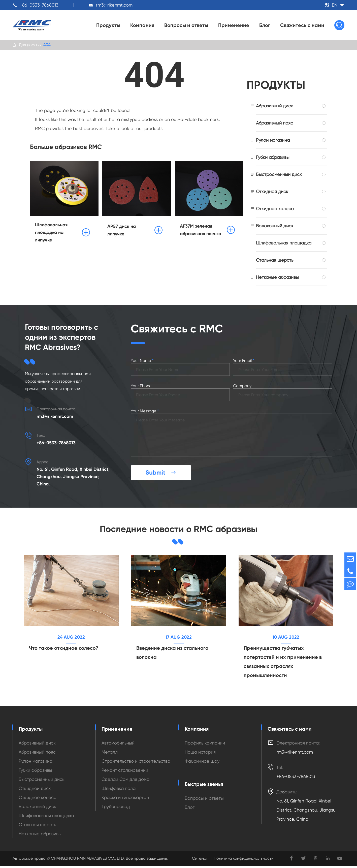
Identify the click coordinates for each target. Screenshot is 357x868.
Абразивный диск (274, 107)
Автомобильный (118, 745)
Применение (234, 25)
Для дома (28, 45)
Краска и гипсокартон (125, 799)
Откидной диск (272, 192)
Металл (110, 754)
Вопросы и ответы (186, 25)
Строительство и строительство (136, 763)
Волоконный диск (275, 227)
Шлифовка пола (119, 790)
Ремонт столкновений (125, 772)
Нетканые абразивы (277, 278)
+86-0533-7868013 (39, 5)
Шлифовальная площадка (284, 244)
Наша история (200, 754)
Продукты (108, 25)
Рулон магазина (273, 141)
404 (47, 45)
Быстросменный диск (279, 175)
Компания (142, 25)
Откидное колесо (275, 210)
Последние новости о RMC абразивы (179, 530)
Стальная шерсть (275, 261)
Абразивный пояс (274, 124)
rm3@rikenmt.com (114, 5)
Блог (265, 25)
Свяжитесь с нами (302, 25)
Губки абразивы (273, 158)
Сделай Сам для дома (125, 781)
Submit (161, 473)
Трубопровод (116, 808)
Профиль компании (205, 745)
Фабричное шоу (202, 763)
